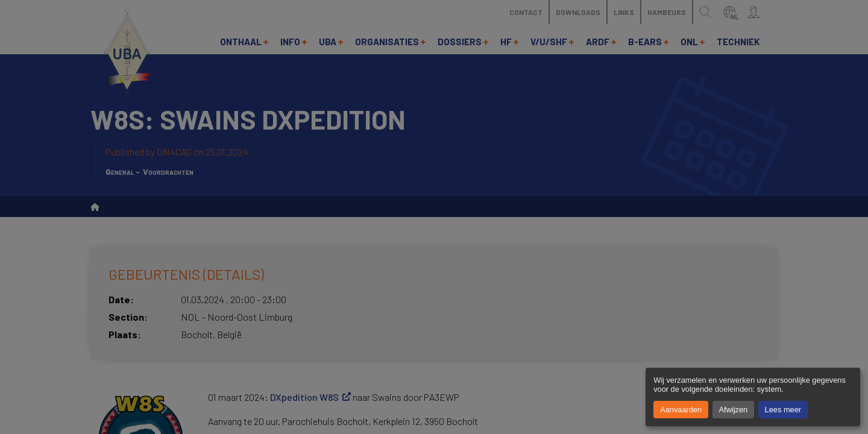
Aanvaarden (681, 410)
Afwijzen (734, 410)
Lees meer (783, 410)
